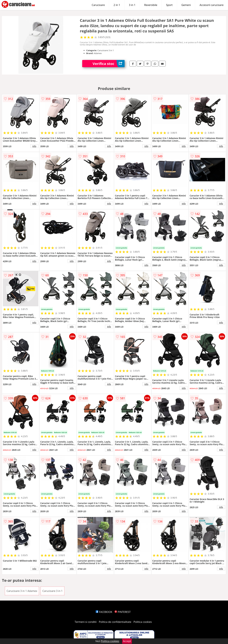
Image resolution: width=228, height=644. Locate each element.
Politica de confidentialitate (115, 622)
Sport (169, 5)
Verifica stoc (109, 64)
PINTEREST (123, 612)
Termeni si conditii (86, 622)
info (34, 146)
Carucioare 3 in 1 (53, 591)
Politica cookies (143, 622)
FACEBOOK (104, 612)
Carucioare (98, 5)
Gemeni (186, 5)
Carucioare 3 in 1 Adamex (22, 591)
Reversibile (151, 5)
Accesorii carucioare (212, 5)
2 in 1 (117, 5)
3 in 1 (132, 5)
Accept (127, 641)
